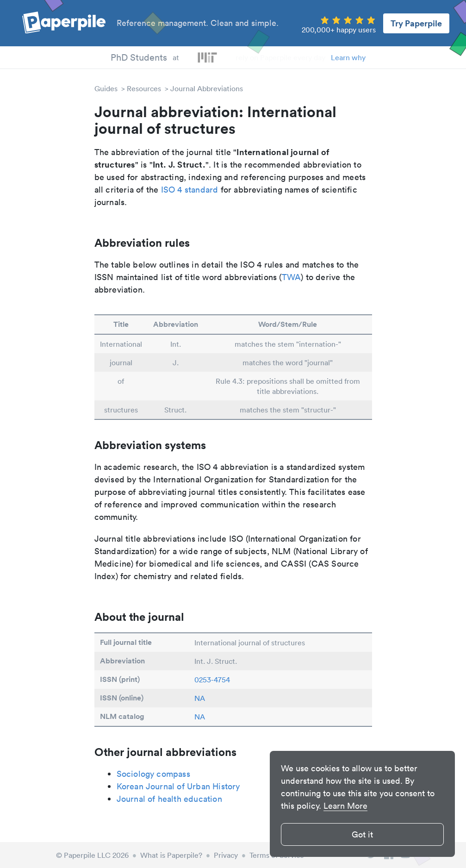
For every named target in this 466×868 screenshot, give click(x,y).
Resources (144, 88)
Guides (106, 88)
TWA (292, 277)
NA (200, 698)
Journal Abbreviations (207, 88)
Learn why (348, 57)
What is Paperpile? (171, 855)
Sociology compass (153, 774)
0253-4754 (212, 680)
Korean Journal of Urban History (178, 786)
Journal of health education (169, 799)
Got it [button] (362, 834)
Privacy (226, 855)
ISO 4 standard (190, 190)
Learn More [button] (345, 806)
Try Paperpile (416, 23)
